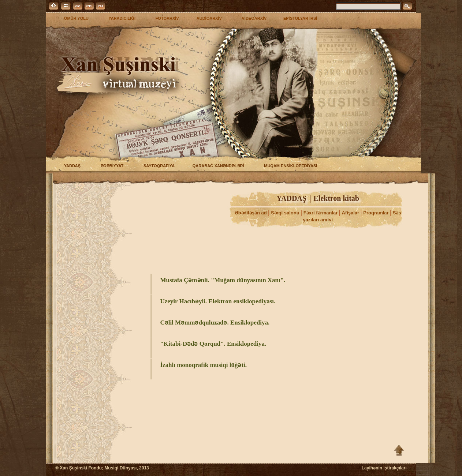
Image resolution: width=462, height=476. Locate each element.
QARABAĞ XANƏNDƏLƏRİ (217, 166)
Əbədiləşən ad (252, 213)
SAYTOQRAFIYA (157, 166)
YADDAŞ (71, 166)
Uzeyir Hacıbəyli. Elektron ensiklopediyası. (218, 301)
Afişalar (351, 213)
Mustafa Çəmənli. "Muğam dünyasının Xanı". (223, 280)
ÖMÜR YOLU (75, 18)
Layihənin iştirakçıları (384, 468)
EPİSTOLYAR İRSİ (300, 18)
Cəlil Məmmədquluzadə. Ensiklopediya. (215, 323)
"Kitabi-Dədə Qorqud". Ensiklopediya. (213, 344)
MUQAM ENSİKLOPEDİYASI (289, 166)
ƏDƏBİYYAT (111, 166)
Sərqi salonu (286, 213)
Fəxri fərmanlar (321, 213)
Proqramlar (377, 213)
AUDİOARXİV (209, 18)
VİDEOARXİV (252, 18)
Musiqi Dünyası (120, 468)
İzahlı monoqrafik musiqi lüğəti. (203, 365)
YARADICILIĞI (120, 18)
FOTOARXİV (165, 18)
